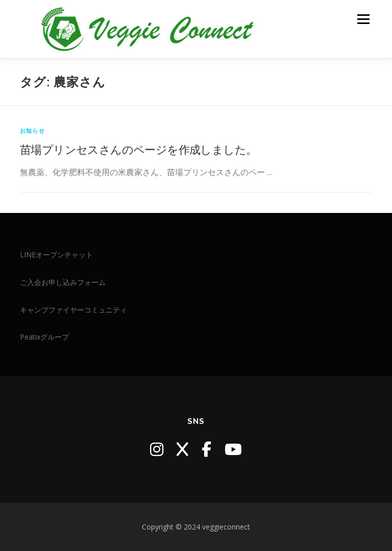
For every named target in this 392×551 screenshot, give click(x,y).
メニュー (363, 19)
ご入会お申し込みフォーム (63, 282)
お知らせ (32, 130)
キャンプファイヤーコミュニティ (73, 310)
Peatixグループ (44, 337)
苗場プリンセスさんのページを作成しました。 (138, 149)
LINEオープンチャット (56, 255)
